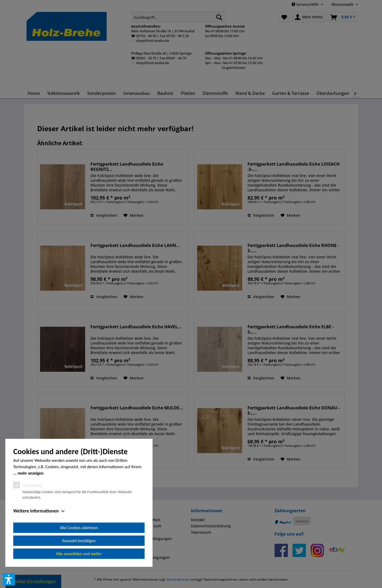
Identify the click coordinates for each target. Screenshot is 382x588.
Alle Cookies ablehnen (79, 528)
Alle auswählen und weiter (79, 554)
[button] (9, 579)
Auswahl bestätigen (79, 541)
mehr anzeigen (31, 473)
